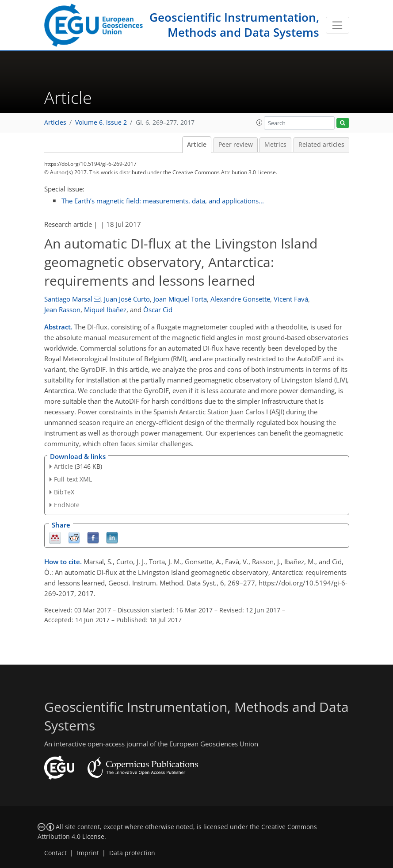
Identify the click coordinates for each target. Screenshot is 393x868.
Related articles (321, 145)
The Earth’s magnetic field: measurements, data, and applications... (163, 201)
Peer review (236, 145)
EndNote (67, 505)
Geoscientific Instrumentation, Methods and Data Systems (234, 25)
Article (197, 145)
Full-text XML (73, 479)
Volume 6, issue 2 (101, 122)
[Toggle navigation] (338, 25)
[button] (259, 122)
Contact (55, 853)
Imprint (88, 853)
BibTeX (64, 492)
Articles (55, 122)
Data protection (132, 853)
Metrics (275, 145)
